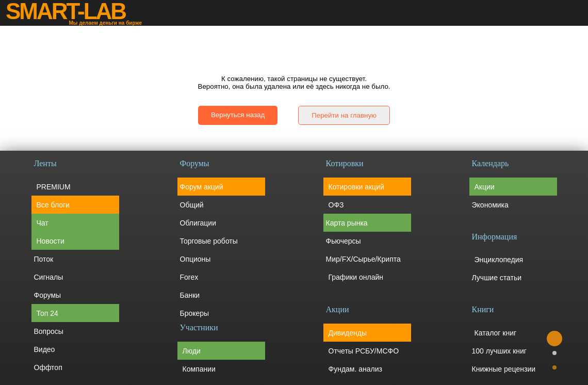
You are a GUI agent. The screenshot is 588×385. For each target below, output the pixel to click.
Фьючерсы (344, 241)
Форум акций (202, 187)
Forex (189, 277)
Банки (190, 295)
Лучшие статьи (497, 278)
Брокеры (195, 313)
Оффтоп (48, 367)
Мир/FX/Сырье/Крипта (363, 259)
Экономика (490, 205)
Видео (45, 349)
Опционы (195, 259)
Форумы (48, 295)
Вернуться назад (238, 115)
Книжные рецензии (504, 369)
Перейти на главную (344, 115)
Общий (192, 205)
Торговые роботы (209, 241)
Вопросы (49, 331)
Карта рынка (347, 223)
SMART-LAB (66, 11)
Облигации (198, 223)
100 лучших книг (499, 351)
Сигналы (49, 277)
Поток (44, 259)
